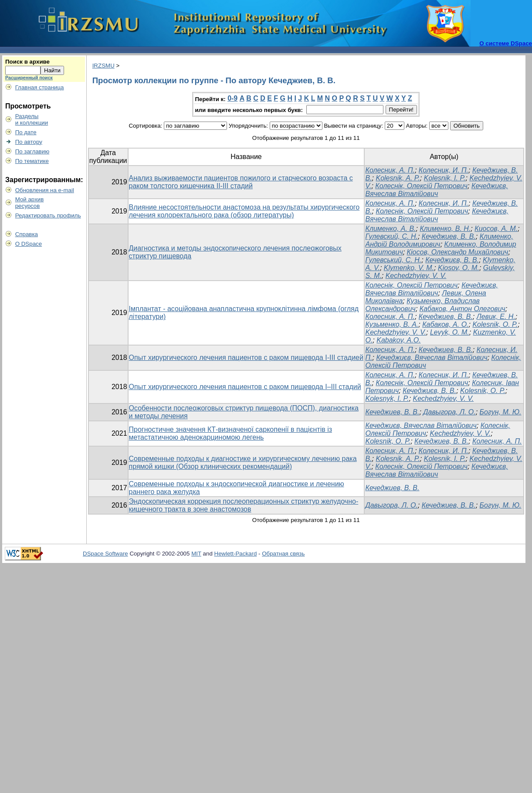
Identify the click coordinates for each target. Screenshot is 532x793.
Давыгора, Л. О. (449, 412)
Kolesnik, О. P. (495, 324)
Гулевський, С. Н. (393, 260)
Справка (27, 234)
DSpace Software (105, 554)
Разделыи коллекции (32, 119)
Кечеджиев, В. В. (449, 236)
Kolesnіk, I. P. (445, 178)
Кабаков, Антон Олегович (463, 309)
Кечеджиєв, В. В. (452, 260)
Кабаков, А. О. (445, 324)
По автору (29, 142)
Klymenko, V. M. (409, 268)
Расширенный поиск (29, 78)
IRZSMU (103, 66)
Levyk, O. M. (450, 332)
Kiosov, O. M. (459, 268)
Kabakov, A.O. (398, 340)
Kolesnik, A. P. (398, 178)
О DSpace (29, 244)
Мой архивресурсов (30, 203)
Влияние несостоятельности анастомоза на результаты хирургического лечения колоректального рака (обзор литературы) (244, 211)
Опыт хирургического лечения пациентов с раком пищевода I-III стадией (246, 358)
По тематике (32, 161)
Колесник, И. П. (444, 170)
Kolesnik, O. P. (483, 391)
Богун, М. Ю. (501, 412)
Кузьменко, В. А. (392, 324)
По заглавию (32, 151)
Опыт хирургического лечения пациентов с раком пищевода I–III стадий (245, 387)
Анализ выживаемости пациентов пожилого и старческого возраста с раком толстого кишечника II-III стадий (241, 182)
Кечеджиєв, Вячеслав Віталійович (436, 190)
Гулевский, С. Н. (391, 236)
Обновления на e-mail (45, 190)
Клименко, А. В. (390, 229)
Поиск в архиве (27, 62)
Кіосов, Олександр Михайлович (458, 252)
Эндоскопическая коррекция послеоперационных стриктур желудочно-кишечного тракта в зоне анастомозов (244, 505)
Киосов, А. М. (496, 229)
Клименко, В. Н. (445, 229)
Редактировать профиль (48, 215)
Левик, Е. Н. (496, 317)
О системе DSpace (506, 43)
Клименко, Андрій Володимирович (439, 240)
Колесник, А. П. (390, 170)
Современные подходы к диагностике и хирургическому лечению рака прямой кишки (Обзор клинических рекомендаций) (243, 463)
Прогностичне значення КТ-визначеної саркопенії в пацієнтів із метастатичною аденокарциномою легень (230, 433)
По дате (26, 132)
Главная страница (40, 87)
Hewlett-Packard (236, 554)
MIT (196, 554)
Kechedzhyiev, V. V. (416, 276)
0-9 (232, 98)
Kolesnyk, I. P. (387, 398)
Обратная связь (283, 554)
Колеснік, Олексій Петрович (421, 186)
